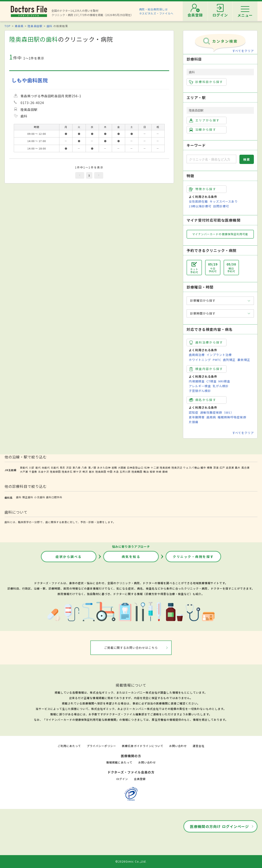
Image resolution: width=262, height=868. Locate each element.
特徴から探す (203, 189)
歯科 (49, 26)
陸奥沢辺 (177, 467)
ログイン (122, 779)
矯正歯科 (28, 497)
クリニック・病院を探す (193, 557)
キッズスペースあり (224, 201)
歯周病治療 (197, 355)
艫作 (203, 467)
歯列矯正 (229, 360)
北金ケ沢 (44, 472)
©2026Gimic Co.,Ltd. (131, 861)
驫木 (238, 467)
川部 (32, 467)
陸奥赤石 (67, 472)
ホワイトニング (200, 360)
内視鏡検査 (197, 381)
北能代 (55, 467)
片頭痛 (194, 422)
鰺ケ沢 (77, 472)
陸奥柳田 (55, 472)
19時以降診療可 (200, 206)
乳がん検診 (221, 386)
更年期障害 (197, 417)
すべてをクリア (243, 51)
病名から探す (203, 400)
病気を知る (131, 557)
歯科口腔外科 (54, 497)
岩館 (114, 467)
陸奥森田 (101, 472)
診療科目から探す (206, 82)
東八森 (77, 467)
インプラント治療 (219, 355)
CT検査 (212, 381)
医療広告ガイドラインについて (143, 746)
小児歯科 (40, 497)
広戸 (222, 467)
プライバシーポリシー (101, 746)
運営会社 (199, 746)
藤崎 (165, 472)
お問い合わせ (178, 746)
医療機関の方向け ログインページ (219, 826)
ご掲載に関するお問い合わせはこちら (131, 648)
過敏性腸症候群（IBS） (217, 412)
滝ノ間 (92, 467)
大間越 (122, 467)
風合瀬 (246, 467)
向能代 (46, 467)
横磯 (210, 467)
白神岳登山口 (135, 467)
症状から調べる (69, 557)
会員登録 (140, 779)
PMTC (217, 360)
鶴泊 (146, 472)
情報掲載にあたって (119, 762)
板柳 (152, 472)
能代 (38, 467)
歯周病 (211, 417)
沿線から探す (203, 130)
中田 (110, 472)
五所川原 (125, 472)
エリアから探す (204, 120)
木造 (116, 472)
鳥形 (63, 467)
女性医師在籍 (198, 201)
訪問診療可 (221, 206)
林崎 (159, 472)
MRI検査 (224, 381)
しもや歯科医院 (30, 80)
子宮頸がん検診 (200, 391)
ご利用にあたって (69, 746)
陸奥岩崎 (165, 467)
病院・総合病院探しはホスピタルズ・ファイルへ (156, 11)
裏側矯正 (244, 360)
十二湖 (155, 467)
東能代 (24, 467)
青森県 (19, 26)
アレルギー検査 (200, 386)
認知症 (194, 412)
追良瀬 (230, 467)
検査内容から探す (206, 369)
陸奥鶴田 (137, 472)
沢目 (69, 467)
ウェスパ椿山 (191, 467)
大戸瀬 (24, 472)
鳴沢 (85, 472)
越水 (92, 472)
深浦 (216, 467)
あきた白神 (104, 467)
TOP (8, 26)
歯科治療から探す (206, 342)
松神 (147, 467)
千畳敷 (33, 472)
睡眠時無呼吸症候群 (232, 417)
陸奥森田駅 (35, 26)
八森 (84, 467)
